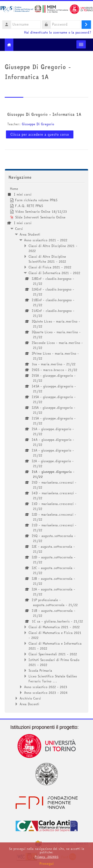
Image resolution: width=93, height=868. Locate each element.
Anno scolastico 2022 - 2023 (46, 687)
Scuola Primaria (40, 670)
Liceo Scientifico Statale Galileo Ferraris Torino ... (53, 679)
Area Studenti (30, 234)
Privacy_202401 (47, 857)
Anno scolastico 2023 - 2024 (46, 693)
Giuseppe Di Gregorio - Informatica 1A (44, 114)
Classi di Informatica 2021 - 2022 (54, 273)
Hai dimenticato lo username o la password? (58, 32)
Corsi (19, 229)
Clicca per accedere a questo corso (40, 134)
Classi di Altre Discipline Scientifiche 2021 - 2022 (47, 259)
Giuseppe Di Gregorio (38, 124)
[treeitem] (47, 446)
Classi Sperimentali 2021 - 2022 (53, 654)
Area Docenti (29, 704)
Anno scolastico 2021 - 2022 (46, 240)
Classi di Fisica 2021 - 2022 (50, 267)
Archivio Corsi (30, 698)
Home (14, 189)
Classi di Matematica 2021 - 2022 (54, 627)
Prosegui (47, 864)
